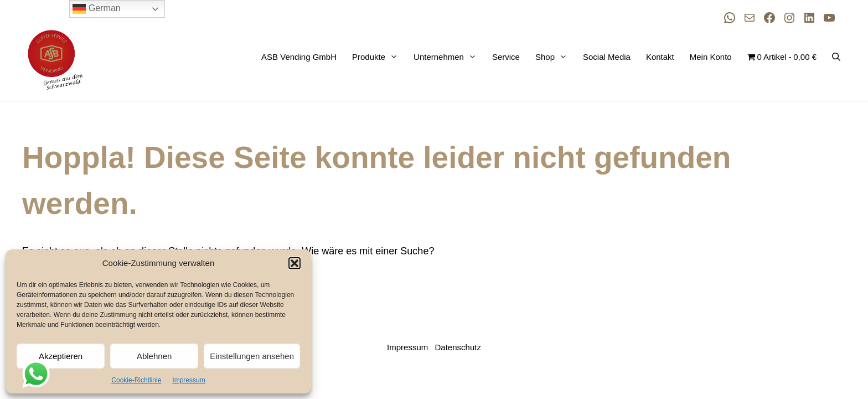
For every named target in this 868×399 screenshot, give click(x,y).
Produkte (377, 57)
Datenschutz (458, 347)
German (96, 9)
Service (506, 57)
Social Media (607, 57)
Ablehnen (154, 356)
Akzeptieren (61, 356)
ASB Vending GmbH (299, 57)
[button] (294, 263)
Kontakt (660, 57)
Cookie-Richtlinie (136, 380)
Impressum (188, 380)
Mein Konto (711, 57)
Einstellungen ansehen (252, 356)
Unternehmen (447, 57)
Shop (554, 57)
